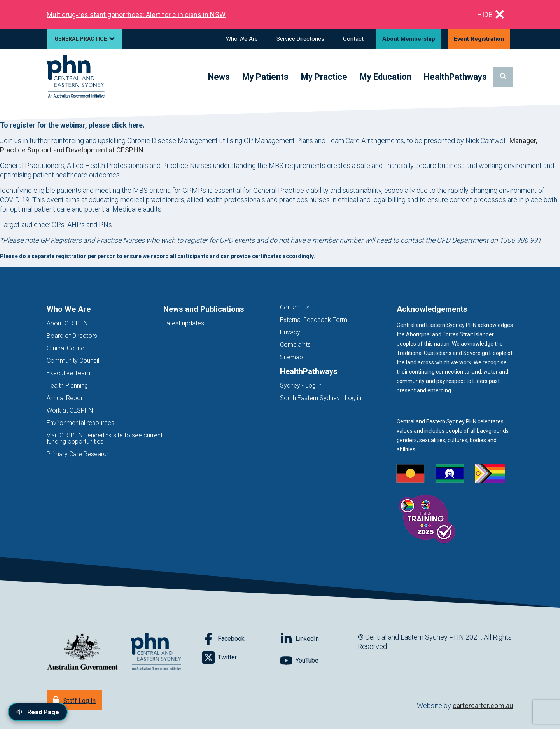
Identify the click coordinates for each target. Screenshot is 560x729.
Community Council (73, 361)
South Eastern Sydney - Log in (321, 398)
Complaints (295, 345)
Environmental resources (80, 423)
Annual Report (66, 398)
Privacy (290, 332)
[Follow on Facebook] (241, 639)
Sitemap (291, 357)
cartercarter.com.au (483, 705)
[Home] (76, 77)
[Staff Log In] (74, 700)
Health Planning (67, 385)
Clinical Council (67, 348)
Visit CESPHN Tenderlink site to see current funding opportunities (105, 438)
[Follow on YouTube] (319, 661)
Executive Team (68, 373)
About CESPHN (67, 323)
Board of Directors (72, 336)
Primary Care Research (78, 454)
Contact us (295, 307)
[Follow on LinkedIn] (319, 639)
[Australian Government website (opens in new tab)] (82, 652)
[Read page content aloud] (38, 712)
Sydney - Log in (301, 385)
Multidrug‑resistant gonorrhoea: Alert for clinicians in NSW (136, 15)
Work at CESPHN (70, 410)
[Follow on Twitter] (241, 657)
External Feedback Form (314, 320)
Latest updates (184, 323)
